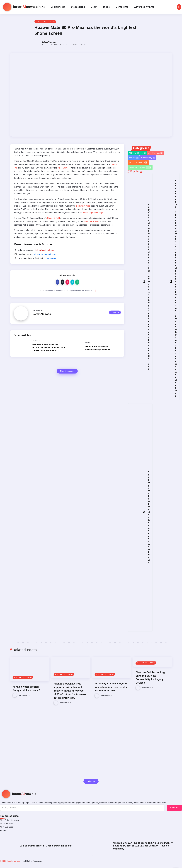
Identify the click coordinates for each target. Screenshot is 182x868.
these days (98, 213)
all (84, 213)
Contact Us (51, 258)
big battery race (83, 206)
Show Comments (67, 371)
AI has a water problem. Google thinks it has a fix (28, 688)
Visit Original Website (44, 250)
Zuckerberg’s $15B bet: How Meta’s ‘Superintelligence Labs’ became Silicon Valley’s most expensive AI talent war (176, 287)
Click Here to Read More (45, 254)
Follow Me (115, 311)
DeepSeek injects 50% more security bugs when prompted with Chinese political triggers (48, 347)
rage (91, 213)
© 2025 (4, 861)
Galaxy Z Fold (53, 218)
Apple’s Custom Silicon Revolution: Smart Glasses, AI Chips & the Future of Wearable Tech (149, 287)
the (87, 213)
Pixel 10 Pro (63, 168)
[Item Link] (138, 287)
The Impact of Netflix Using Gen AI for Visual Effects (149, 517)
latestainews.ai (14, 861)
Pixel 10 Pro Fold (91, 221)
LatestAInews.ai (49, 42)
